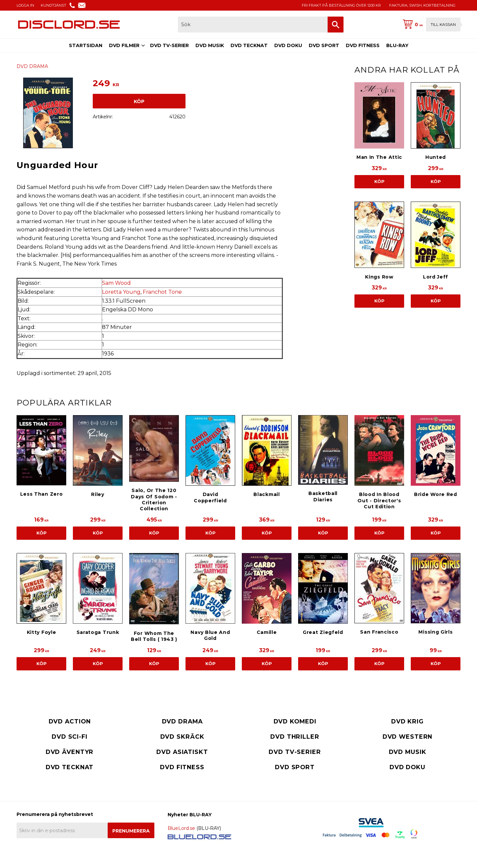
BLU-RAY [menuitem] (397, 45)
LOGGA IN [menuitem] (25, 5)
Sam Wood (116, 283)
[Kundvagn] (430, 25)
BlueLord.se (181, 828)
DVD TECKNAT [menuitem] (249, 45)
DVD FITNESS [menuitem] (363, 45)
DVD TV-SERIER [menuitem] (169, 45)
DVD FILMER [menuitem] (124, 45)
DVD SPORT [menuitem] (324, 45)
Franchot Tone (162, 292)
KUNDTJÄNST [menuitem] (53, 5)
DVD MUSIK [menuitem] (210, 45)
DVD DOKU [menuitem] (288, 45)
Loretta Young (121, 292)
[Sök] (336, 25)
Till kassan (443, 24)
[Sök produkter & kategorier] (253, 25)
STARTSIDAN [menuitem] (86, 45)
